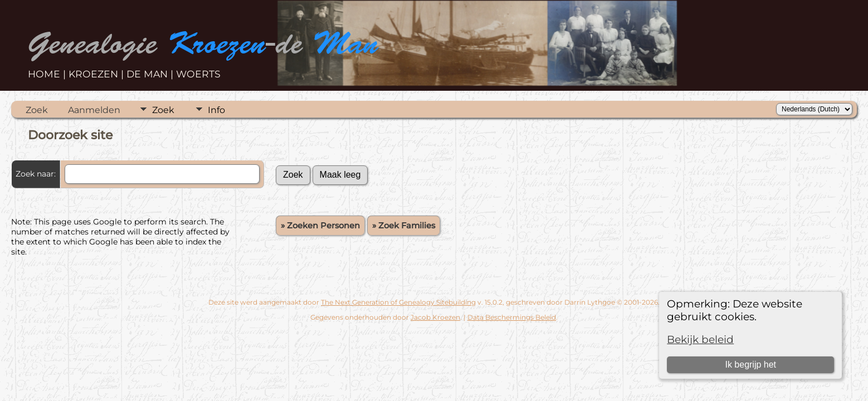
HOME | (48, 74)
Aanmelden (94, 110)
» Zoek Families (404, 226)
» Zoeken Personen (320, 226)
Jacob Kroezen (435, 317)
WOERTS (198, 74)
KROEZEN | (97, 74)
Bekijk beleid (700, 339)
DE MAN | (151, 74)
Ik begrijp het (750, 365)
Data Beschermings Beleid (512, 317)
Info (216, 110)
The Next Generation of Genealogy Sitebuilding (398, 302)
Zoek (37, 110)
